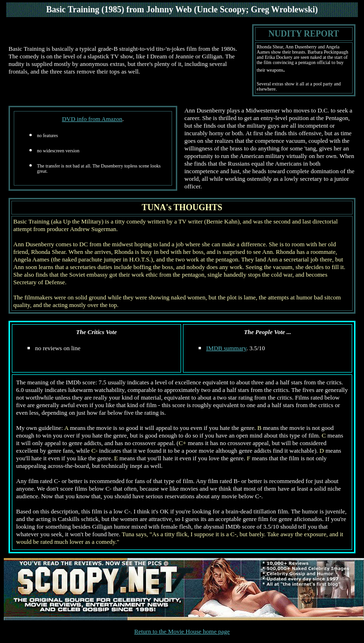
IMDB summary (226, 348)
